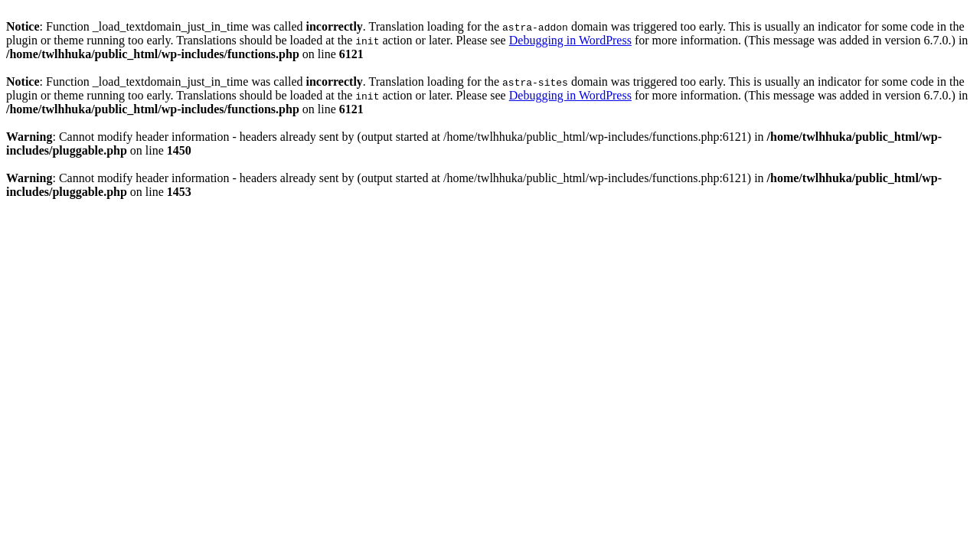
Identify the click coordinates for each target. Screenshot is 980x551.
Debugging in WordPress (570, 40)
